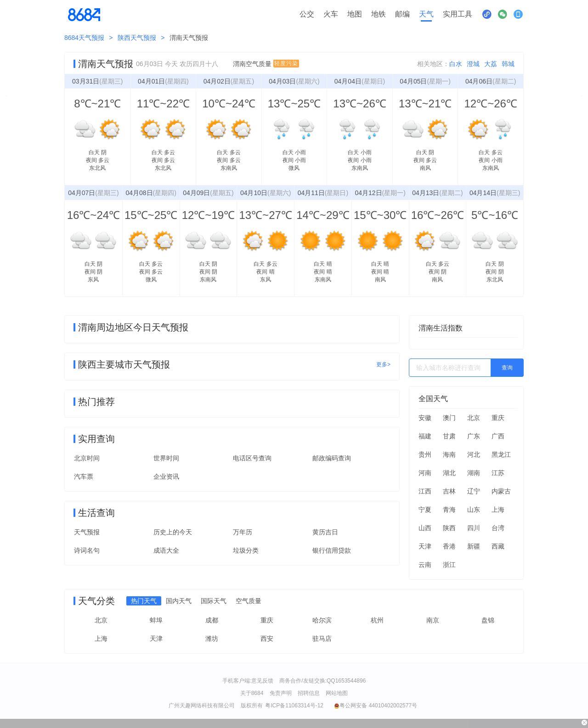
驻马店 (322, 638)
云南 (425, 565)
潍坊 (212, 638)
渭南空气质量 (266, 64)
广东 (474, 436)
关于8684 (252, 693)
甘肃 (449, 436)
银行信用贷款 (332, 550)
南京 (433, 620)
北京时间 (87, 458)
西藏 (498, 546)
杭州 (377, 620)
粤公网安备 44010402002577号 (376, 706)
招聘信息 (309, 693)
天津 (425, 546)
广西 (498, 436)
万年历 (243, 532)
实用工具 (458, 14)
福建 (425, 436)
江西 (425, 491)
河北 (474, 454)
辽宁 (474, 491)
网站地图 (337, 693)
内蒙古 (501, 491)
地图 (355, 14)
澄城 (473, 64)
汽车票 (84, 476)
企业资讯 (166, 476)
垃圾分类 (246, 550)
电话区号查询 (252, 458)
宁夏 (425, 510)
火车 (331, 14)
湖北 (449, 473)
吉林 (449, 491)
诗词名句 (87, 550)
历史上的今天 (173, 532)
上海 (498, 510)
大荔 (491, 64)
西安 (267, 638)
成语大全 (166, 550)
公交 (307, 14)
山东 (474, 510)
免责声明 (281, 693)
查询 (507, 368)
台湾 (498, 528)
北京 (474, 418)
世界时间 (166, 458)
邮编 (402, 14)
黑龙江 (501, 454)
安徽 (425, 418)
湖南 (474, 473)
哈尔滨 (322, 620)
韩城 (508, 64)
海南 (449, 454)
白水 (456, 64)
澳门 (449, 418)
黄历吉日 (325, 532)
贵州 (425, 454)
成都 (212, 620)
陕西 (449, 528)
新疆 (474, 546)
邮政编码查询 (332, 458)
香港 (449, 546)
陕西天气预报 (137, 38)
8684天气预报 (84, 38)
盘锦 (488, 620)
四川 (474, 528)
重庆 (498, 418)
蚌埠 (156, 620)
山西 (425, 528)
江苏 (498, 473)
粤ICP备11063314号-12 (294, 706)
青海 (449, 510)
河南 (425, 473)
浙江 (449, 565)
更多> (383, 364)
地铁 (379, 14)
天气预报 (87, 532)
